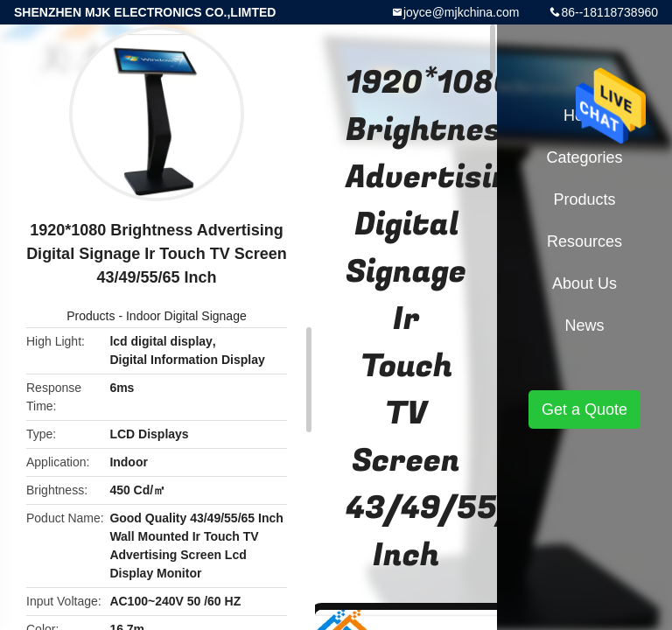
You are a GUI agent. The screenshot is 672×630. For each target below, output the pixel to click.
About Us (584, 283)
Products (91, 316)
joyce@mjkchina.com (461, 12)
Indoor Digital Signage (186, 316)
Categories (584, 157)
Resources (584, 241)
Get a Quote (584, 409)
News (584, 325)
